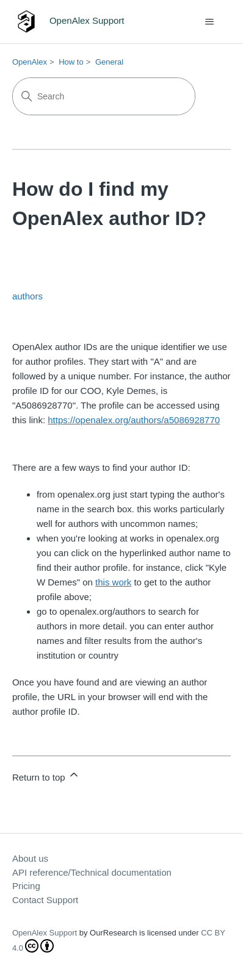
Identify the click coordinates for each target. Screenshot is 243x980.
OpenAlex (30, 62)
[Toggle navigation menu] (209, 22)
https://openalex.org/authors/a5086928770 (134, 420)
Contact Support (45, 900)
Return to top (46, 775)
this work (113, 582)
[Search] (104, 96)
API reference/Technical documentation (92, 872)
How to (71, 62)
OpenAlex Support (45, 933)
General (109, 62)
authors (27, 296)
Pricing (26, 886)
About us (30, 858)
